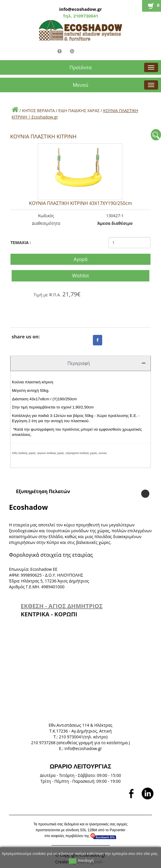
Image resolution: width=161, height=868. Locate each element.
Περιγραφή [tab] (107, 363)
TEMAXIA (21, 242)
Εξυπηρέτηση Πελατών (43, 491)
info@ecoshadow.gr (80, 9)
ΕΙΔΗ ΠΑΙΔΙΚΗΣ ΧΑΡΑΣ (79, 111)
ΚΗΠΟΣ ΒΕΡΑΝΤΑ (38, 111)
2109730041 (85, 16)
